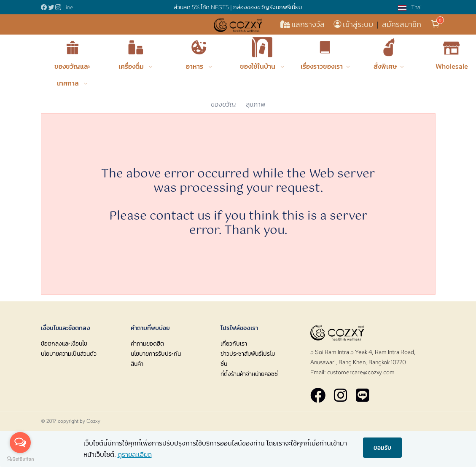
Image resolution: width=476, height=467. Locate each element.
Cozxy (93, 421)
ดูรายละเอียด (135, 455)
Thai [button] (410, 7)
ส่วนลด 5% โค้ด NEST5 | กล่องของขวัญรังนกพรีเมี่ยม (238, 7)
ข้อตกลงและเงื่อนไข (64, 344)
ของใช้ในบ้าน (258, 66)
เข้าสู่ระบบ (354, 24)
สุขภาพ (256, 104)
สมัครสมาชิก (402, 24)
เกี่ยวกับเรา (234, 344)
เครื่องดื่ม (132, 66)
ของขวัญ (223, 104)
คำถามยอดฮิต (147, 344)
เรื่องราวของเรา (322, 66)
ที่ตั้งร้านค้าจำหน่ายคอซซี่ (249, 374)
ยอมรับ (382, 447)
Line (68, 7)
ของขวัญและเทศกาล (72, 75)
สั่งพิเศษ (385, 66)
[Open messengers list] (20, 443)
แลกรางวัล (303, 24)
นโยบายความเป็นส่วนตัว (69, 354)
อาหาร (195, 66)
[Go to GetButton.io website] (20, 459)
